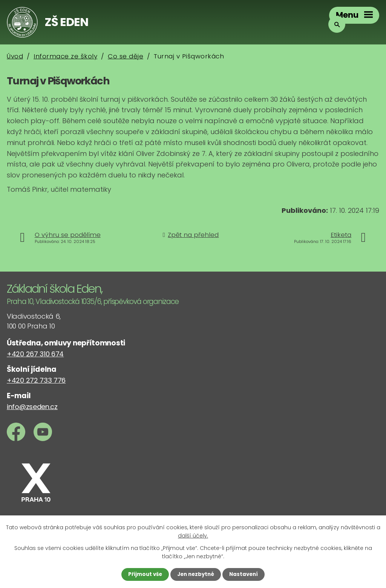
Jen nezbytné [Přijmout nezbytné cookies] (196, 574)
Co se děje (126, 56)
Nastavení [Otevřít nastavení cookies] (246, 574)
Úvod (15, 56)
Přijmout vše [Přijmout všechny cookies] (143, 574)
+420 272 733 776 (36, 380)
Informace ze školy (65, 56)
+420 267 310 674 (35, 354)
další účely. (193, 535)
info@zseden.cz (32, 407)
